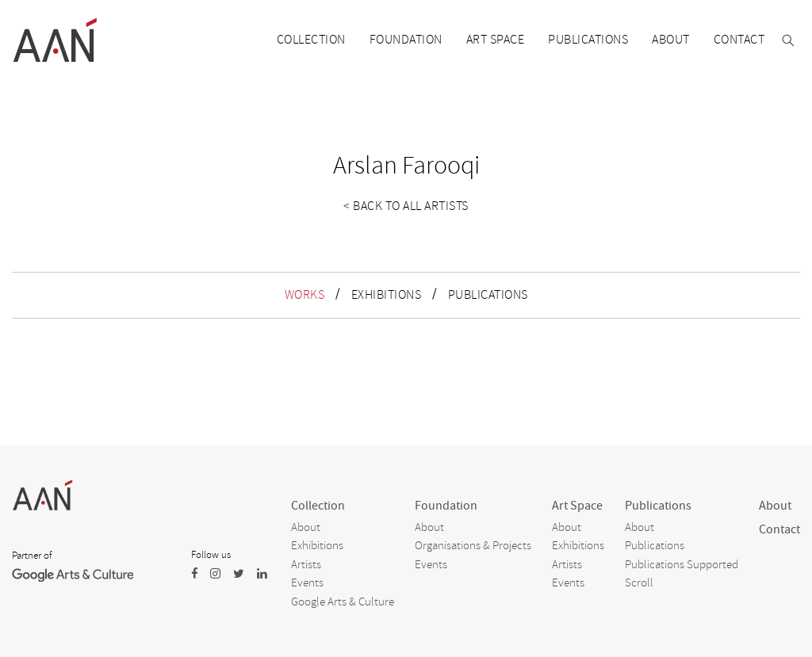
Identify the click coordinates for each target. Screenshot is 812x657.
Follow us (211, 555)
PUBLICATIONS (488, 295)
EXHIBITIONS (387, 295)
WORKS (305, 295)
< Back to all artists (406, 206)
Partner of (32, 556)
